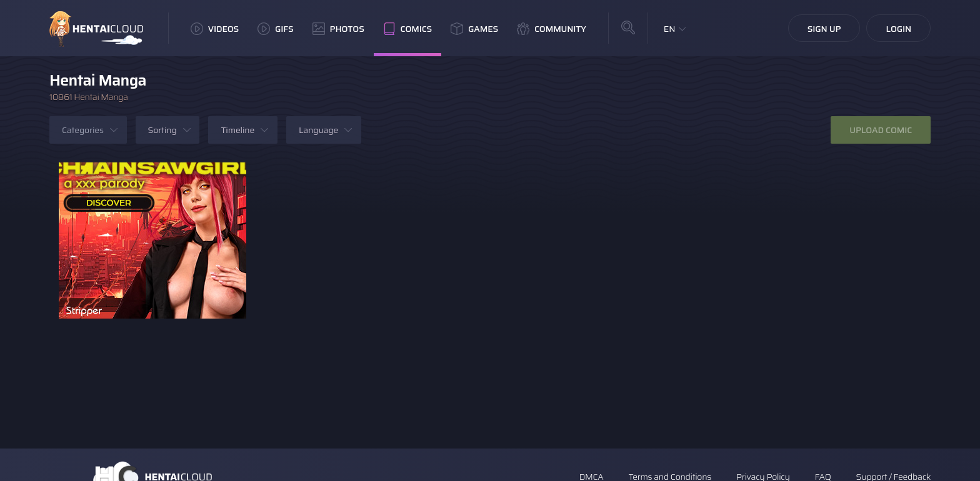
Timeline (237, 130)
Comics (407, 29)
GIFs (276, 29)
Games (474, 29)
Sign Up (824, 29)
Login (898, 29)
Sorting (162, 130)
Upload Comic (881, 130)
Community (552, 29)
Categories (83, 130)
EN (670, 29)
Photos (338, 29)
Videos (215, 29)
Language (318, 130)
